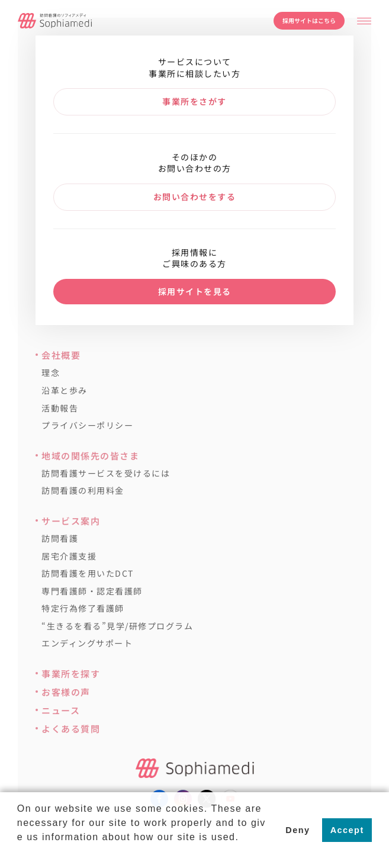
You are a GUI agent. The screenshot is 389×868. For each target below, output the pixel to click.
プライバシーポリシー (87, 425)
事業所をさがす (194, 101)
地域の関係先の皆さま (90, 456)
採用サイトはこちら (309, 20)
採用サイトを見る (195, 291)
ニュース (61, 710)
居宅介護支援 (69, 556)
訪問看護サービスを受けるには (106, 473)
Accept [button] (347, 830)
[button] (19, 853)
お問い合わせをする (195, 197)
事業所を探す (71, 673)
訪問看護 (60, 539)
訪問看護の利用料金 (83, 491)
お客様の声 (66, 692)
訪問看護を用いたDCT (88, 573)
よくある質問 (71, 729)
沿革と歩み (65, 390)
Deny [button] (298, 830)
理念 (51, 373)
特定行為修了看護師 (83, 608)
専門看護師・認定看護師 (92, 591)
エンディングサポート (87, 643)
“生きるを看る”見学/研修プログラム (117, 626)
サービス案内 (71, 521)
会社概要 (61, 355)
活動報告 (60, 408)
